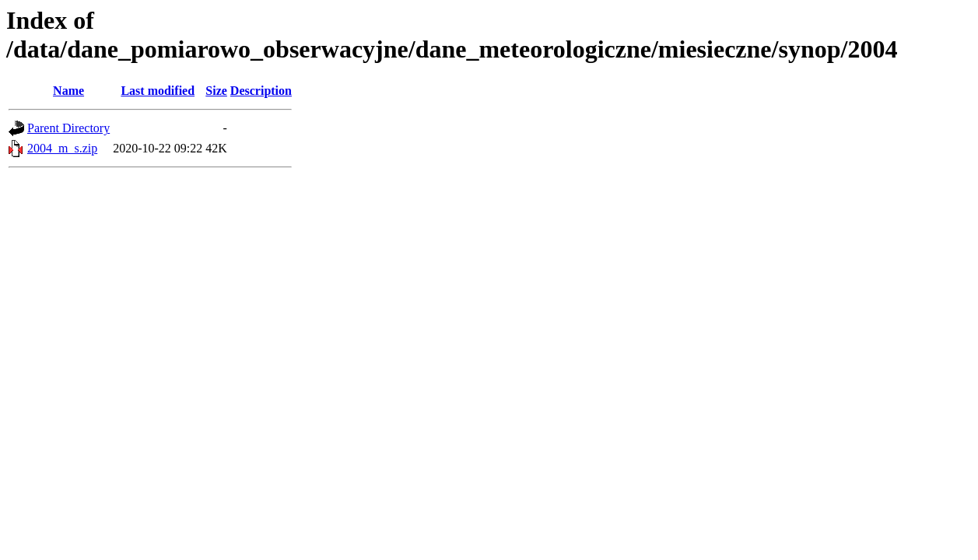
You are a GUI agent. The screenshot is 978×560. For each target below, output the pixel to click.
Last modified (158, 91)
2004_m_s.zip (62, 148)
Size (216, 91)
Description (261, 91)
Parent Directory (68, 128)
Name (68, 91)
